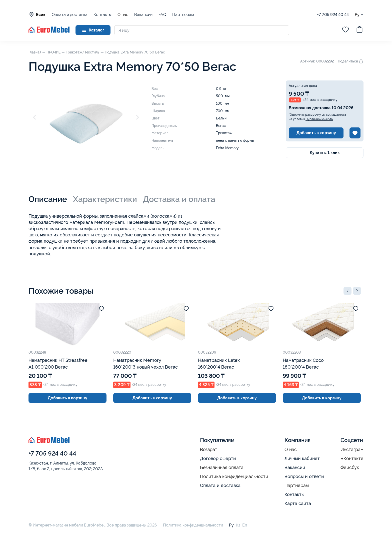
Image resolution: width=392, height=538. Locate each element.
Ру (359, 15)
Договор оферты (218, 458)
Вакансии (143, 15)
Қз (238, 525)
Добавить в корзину (316, 133)
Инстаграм (352, 450)
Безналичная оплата (222, 468)
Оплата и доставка (70, 15)
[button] (347, 291)
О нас (123, 15)
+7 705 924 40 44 (333, 15)
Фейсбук (350, 468)
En (245, 525)
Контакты (102, 15)
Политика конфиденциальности (234, 477)
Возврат (209, 450)
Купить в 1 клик (325, 153)
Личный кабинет (302, 458)
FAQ (162, 15)
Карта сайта (298, 503)
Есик (37, 14)
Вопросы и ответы (304, 476)
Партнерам (183, 15)
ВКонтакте (352, 459)
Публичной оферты (319, 119)
